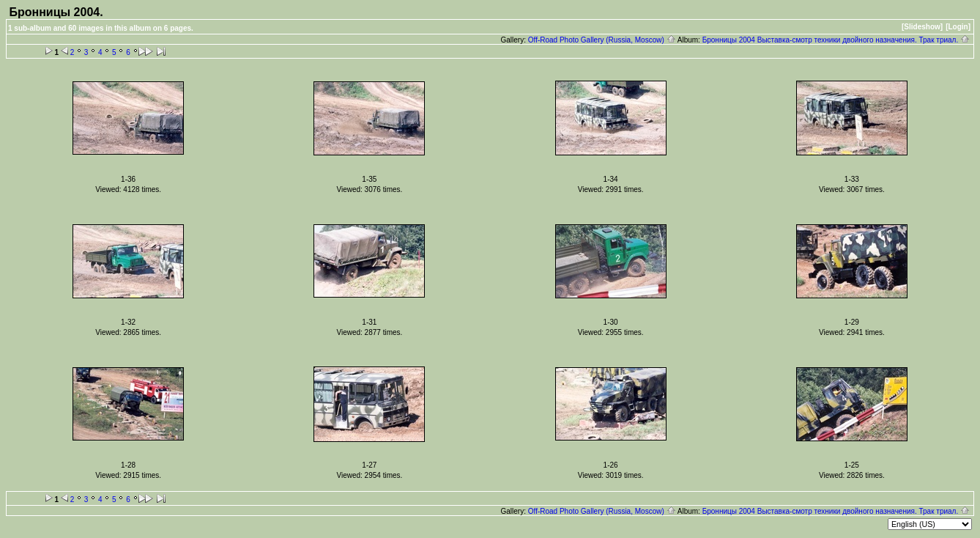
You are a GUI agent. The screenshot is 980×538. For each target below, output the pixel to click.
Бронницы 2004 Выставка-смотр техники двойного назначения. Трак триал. (836, 40)
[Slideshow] (922, 27)
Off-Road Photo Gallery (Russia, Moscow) (602, 40)
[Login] (958, 27)
